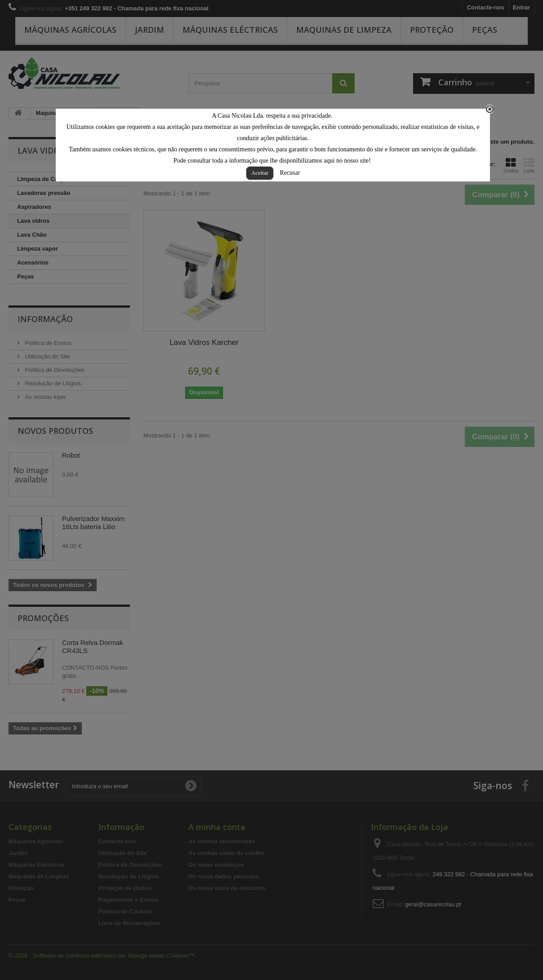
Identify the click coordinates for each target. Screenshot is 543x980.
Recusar (290, 173)
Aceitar (260, 173)
